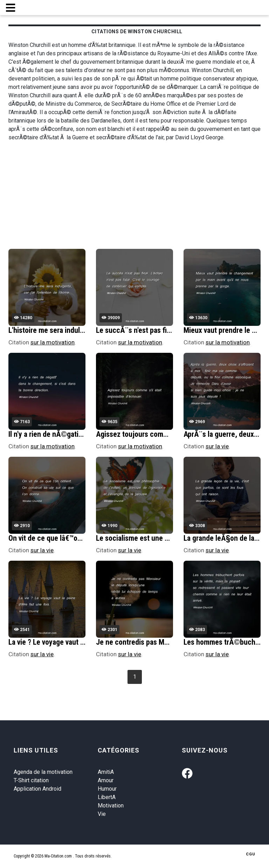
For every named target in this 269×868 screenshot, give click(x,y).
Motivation (111, 806)
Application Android (37, 789)
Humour (107, 789)
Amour (106, 780)
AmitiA (106, 772)
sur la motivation (53, 342)
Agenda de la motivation (43, 772)
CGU (251, 854)
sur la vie (217, 446)
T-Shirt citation (31, 780)
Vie (102, 814)
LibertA (107, 797)
